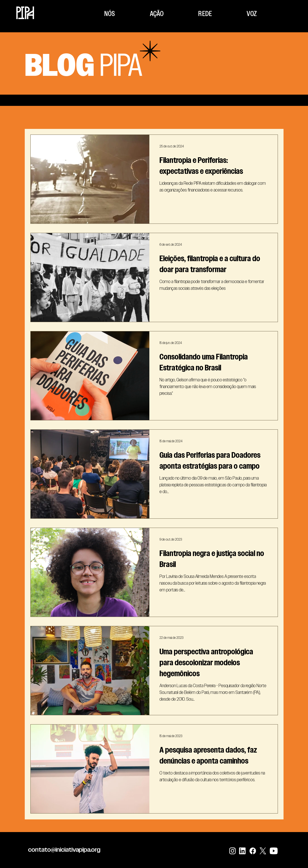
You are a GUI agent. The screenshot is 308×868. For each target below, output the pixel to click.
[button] (110, 14)
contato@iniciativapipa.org (64, 850)
